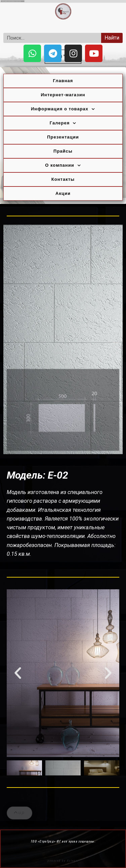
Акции (63, 193)
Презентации (63, 137)
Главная (63, 81)
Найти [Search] (112, 38)
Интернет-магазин (63, 95)
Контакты (63, 179)
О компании (63, 166)
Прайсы (63, 151)
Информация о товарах (63, 109)
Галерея (63, 123)
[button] (18, 673)
